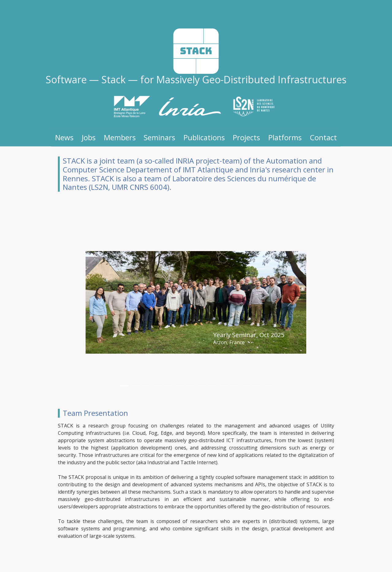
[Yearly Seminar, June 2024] (135, 386)
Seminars (159, 137)
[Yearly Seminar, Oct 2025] (124, 386)
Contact (323, 137)
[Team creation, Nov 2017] (268, 386)
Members (120, 137)
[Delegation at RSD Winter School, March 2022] (179, 386)
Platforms (285, 137)
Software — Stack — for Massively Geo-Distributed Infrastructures (196, 79)
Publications (204, 137)
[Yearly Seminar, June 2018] (235, 386)
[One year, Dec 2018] (246, 386)
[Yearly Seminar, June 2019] (224, 386)
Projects (246, 137)
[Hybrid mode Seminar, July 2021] (202, 386)
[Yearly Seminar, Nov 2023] (157, 386)
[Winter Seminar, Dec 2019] (213, 386)
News (64, 137)
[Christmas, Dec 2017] (257, 386)
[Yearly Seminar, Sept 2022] (168, 386)
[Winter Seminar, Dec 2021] (190, 386)
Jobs (89, 137)
